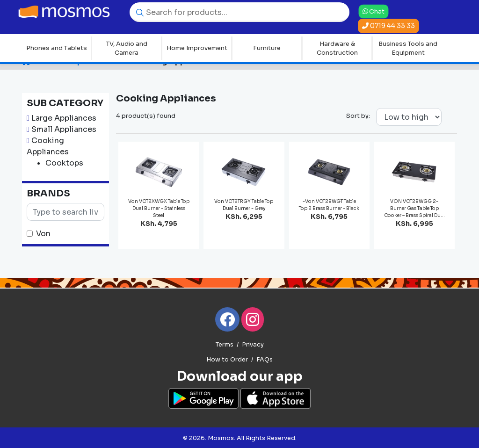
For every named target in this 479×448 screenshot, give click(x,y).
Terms (225, 345)
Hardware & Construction (337, 48)
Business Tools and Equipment (408, 48)
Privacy (253, 345)
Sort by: (358, 116)
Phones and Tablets (57, 48)
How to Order (227, 360)
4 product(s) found (146, 116)
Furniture (267, 48)
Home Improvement (197, 48)
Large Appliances (64, 118)
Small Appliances (64, 129)
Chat (374, 11)
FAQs (265, 360)
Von (43, 234)
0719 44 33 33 (388, 26)
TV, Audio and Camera (127, 48)
